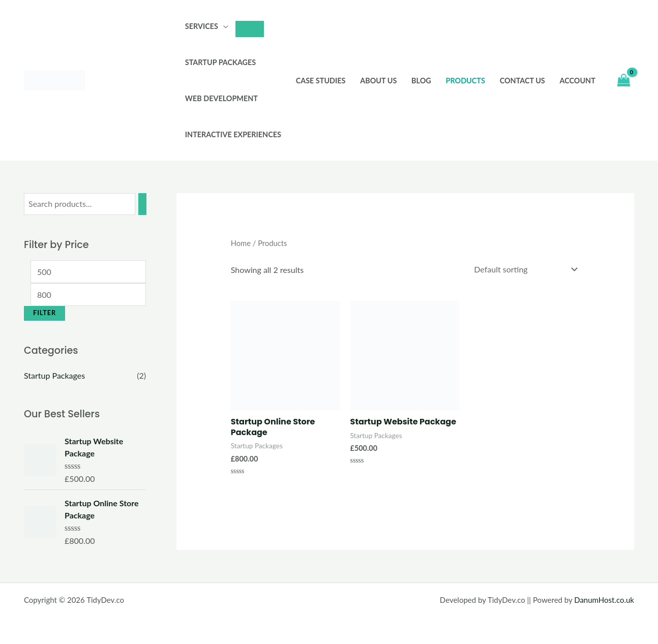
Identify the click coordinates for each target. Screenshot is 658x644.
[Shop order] (524, 269)
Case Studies (321, 81)
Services (202, 26)
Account (578, 81)
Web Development (221, 98)
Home (241, 243)
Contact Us (522, 81)
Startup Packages (220, 62)
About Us (378, 81)
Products (466, 81)
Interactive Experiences (233, 134)
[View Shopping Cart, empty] (623, 81)
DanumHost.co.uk (604, 600)
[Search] (142, 204)
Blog (421, 81)
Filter (44, 313)
